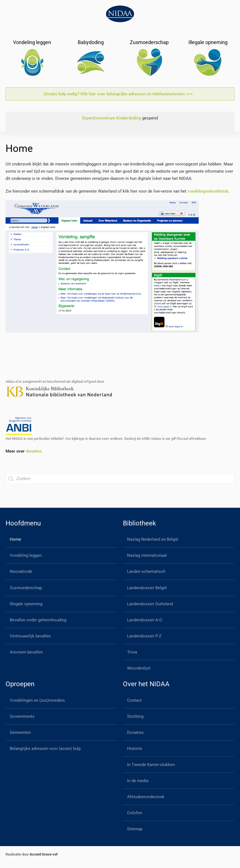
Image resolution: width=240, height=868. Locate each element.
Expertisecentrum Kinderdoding (112, 118)
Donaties (135, 732)
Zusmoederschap (26, 588)
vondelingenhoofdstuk (208, 191)
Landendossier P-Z (144, 636)
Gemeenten (20, 732)
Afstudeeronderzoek (146, 797)
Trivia (132, 652)
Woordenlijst (139, 668)
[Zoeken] (120, 479)
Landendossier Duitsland (150, 604)
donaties (34, 451)
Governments (22, 716)
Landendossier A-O (145, 620)
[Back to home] (120, 14)
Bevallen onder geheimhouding (38, 620)
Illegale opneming (26, 604)
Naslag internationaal (147, 555)
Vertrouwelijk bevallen (30, 636)
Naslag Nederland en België (153, 539)
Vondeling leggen (26, 555)
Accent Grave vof (44, 854)
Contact (134, 700)
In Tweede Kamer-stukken (151, 765)
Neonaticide (21, 571)
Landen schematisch (146, 571)
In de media (138, 781)
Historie (135, 749)
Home (15, 539)
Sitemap (135, 829)
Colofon (135, 813)
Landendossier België (147, 588)
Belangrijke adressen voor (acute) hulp (45, 749)
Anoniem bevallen (26, 652)
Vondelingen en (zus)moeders (37, 700)
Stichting (135, 716)
